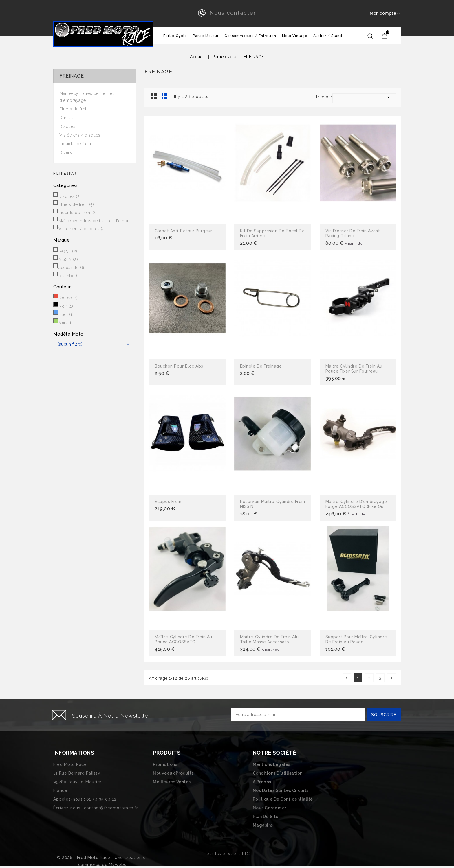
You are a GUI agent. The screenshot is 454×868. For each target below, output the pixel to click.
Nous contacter (233, 13)
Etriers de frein (74, 109)
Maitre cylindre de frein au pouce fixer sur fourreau (354, 369)
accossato (72, 268)
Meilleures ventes (172, 782)
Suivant (391, 678)
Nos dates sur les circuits (281, 790)
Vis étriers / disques (80, 135)
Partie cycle (175, 36)
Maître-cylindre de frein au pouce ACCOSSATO (183, 640)
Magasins (263, 825)
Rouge (68, 298)
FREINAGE (72, 76)
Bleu (66, 314)
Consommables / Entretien (250, 36)
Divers (66, 152)
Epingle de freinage (261, 366)
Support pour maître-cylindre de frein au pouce (356, 640)
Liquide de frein (75, 144)
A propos (262, 782)
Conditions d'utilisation (278, 773)
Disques (67, 126)
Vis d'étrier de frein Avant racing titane (353, 233)
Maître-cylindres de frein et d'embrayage (87, 97)
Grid (154, 96)
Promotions (165, 764)
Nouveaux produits (173, 773)
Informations (74, 753)
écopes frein (168, 502)
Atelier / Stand (328, 36)
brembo (69, 276)
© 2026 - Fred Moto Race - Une (91, 858)
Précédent (347, 678)
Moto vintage (295, 36)
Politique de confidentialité (283, 799)
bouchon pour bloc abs (179, 366)
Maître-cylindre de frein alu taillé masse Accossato (269, 640)
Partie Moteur (206, 36)
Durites (66, 118)
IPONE (68, 251)
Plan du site (266, 817)
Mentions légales (272, 764)
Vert (66, 322)
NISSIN (68, 259)
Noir (66, 306)
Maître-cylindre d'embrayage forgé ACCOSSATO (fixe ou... (356, 504)
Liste (164, 96)
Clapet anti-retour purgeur (183, 231)
